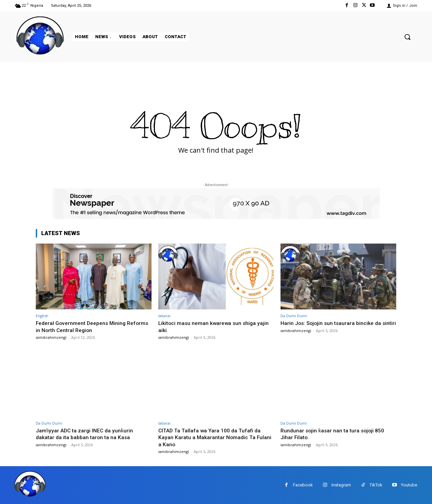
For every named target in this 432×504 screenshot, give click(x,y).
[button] (407, 37)
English (42, 316)
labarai (164, 316)
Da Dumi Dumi (294, 316)
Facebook (303, 485)
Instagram (341, 485)
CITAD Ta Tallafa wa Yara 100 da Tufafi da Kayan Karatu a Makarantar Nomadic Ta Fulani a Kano (213, 437)
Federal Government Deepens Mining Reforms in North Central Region (84, 326)
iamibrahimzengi (51, 337)
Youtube (409, 485)
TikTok (376, 485)
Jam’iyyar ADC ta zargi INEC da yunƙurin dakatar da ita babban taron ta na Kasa (87, 433)
